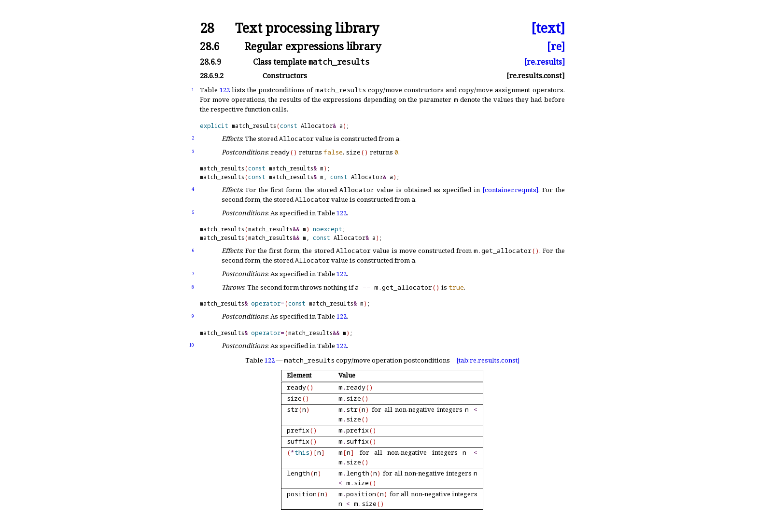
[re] (556, 46)
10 (192, 345)
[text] (548, 28)
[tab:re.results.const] (488, 360)
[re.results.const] (536, 76)
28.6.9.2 (212, 76)
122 (225, 90)
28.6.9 (210, 62)
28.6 (210, 46)
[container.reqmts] (510, 190)
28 (207, 28)
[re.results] (544, 62)
